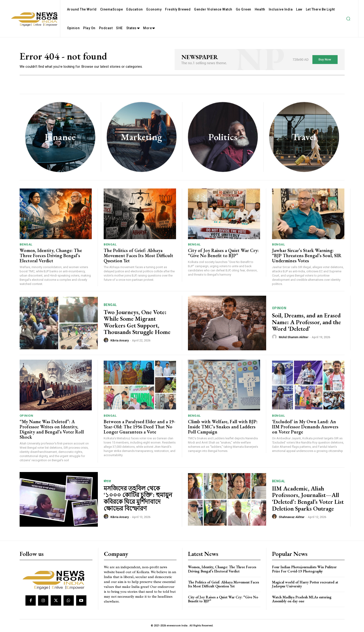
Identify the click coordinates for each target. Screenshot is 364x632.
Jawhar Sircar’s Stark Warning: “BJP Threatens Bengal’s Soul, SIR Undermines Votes (307, 256)
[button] (348, 19)
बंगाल (107, 481)
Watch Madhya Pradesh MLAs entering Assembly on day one (302, 599)
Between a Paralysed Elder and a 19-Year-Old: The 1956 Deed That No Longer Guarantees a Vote (140, 427)
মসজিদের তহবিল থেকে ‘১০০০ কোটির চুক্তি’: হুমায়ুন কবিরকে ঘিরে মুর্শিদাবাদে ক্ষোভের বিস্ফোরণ (138, 498)
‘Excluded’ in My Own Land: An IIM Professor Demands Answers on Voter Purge (305, 427)
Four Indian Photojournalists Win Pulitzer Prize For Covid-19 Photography (304, 569)
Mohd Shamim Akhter (294, 337)
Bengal (26, 244)
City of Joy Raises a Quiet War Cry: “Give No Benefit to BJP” (223, 253)
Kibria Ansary (120, 340)
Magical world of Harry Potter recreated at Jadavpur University (305, 584)
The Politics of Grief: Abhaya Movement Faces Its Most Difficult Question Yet (138, 256)
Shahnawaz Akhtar (292, 517)
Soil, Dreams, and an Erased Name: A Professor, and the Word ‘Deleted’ (306, 322)
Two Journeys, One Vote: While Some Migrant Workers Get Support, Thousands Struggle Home (137, 322)
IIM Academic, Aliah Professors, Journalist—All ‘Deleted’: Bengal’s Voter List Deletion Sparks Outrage (308, 498)
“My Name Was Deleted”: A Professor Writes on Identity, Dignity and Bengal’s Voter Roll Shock (52, 429)
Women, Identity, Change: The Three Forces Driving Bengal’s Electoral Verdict (51, 256)
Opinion (279, 308)
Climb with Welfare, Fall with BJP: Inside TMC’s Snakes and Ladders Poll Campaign (223, 427)
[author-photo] (107, 340)
